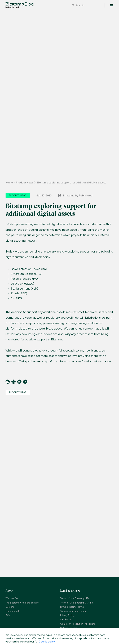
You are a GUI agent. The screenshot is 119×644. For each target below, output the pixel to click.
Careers (10, 607)
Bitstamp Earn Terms (71, 632)
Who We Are (12, 598)
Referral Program (69, 628)
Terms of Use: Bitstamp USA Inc (77, 603)
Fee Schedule (13, 611)
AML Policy (66, 620)
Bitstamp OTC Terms (71, 636)
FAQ (8, 615)
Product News (25, 182)
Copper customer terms (73, 611)
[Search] (87, 5)
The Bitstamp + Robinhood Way (22, 603)
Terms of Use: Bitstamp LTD (74, 598)
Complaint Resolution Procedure (78, 624)
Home (9, 182)
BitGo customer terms (72, 607)
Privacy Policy (67, 615)
